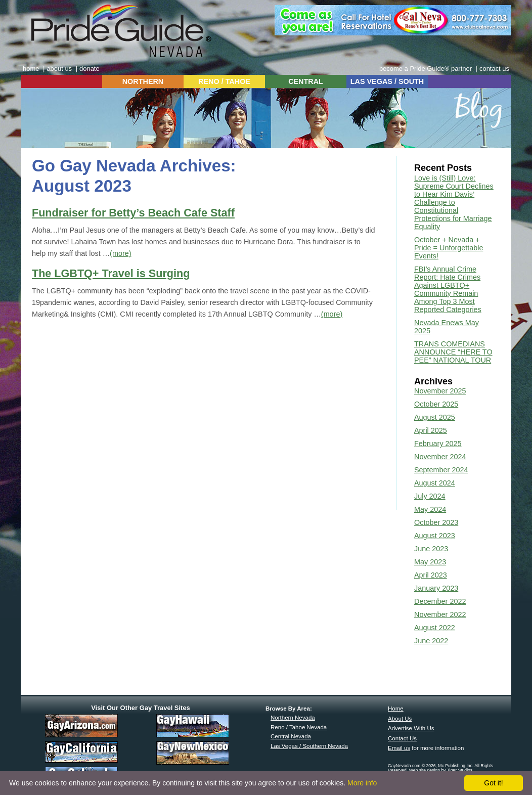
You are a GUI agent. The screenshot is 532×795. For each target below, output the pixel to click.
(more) (120, 253)
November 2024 (440, 457)
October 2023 (436, 522)
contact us (494, 69)
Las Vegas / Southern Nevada (309, 746)
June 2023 (431, 549)
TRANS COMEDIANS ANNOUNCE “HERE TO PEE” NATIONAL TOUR (453, 352)
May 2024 (430, 509)
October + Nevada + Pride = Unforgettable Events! (449, 248)
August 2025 (435, 417)
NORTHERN (143, 81)
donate (90, 69)
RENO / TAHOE (224, 81)
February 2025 (438, 444)
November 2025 (440, 391)
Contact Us (402, 738)
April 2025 (431, 430)
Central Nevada (291, 736)
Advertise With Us (411, 728)
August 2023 (435, 536)
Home (396, 709)
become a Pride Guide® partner (426, 69)
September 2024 (441, 470)
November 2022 (440, 614)
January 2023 (436, 588)
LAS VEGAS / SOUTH (387, 81)
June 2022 (431, 641)
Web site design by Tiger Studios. (441, 770)
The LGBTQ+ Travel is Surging (111, 273)
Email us (399, 748)
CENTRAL (306, 81)
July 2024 (430, 496)
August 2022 (435, 628)
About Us (400, 719)
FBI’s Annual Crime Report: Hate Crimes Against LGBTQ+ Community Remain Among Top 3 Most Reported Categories (448, 289)
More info (362, 783)
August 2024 (435, 483)
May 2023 (430, 562)
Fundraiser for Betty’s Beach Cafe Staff (133, 213)
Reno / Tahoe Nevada (299, 727)
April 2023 (431, 575)
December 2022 (440, 601)
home (31, 69)
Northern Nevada (293, 718)
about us (59, 69)
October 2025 (436, 404)
